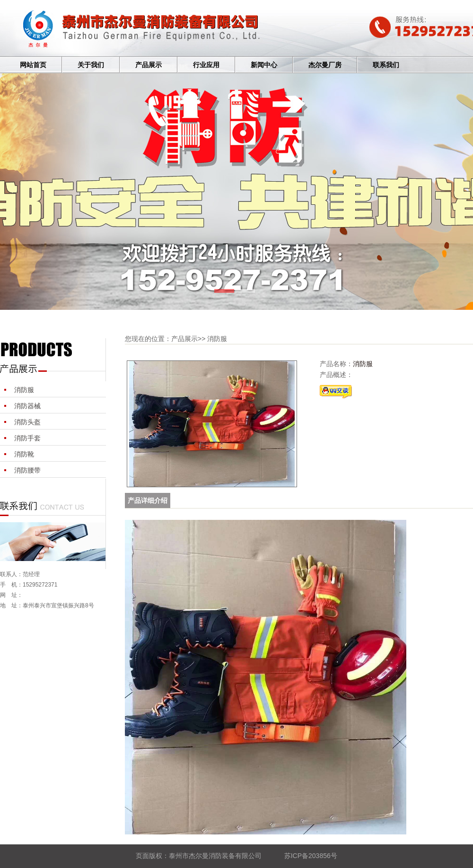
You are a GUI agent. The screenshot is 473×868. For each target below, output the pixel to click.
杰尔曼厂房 (325, 65)
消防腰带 (27, 470)
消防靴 (24, 454)
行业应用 (206, 65)
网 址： (11, 595)
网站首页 (33, 65)
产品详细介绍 (148, 500)
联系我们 (386, 65)
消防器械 (27, 406)
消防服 (24, 390)
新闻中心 (264, 65)
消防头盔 (27, 422)
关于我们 (91, 65)
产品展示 (149, 65)
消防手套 (27, 438)
